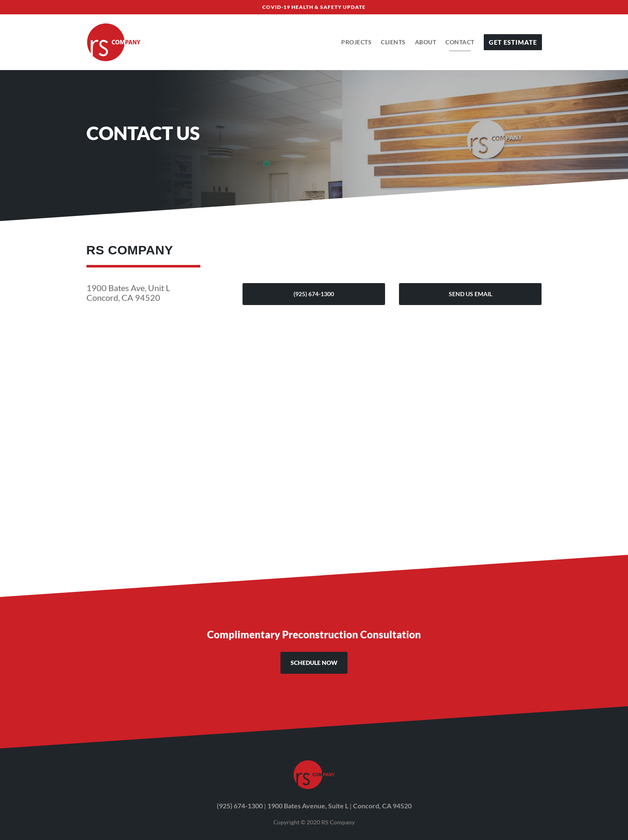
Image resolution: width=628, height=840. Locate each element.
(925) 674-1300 (314, 294)
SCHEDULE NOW (314, 663)
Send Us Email (470, 294)
